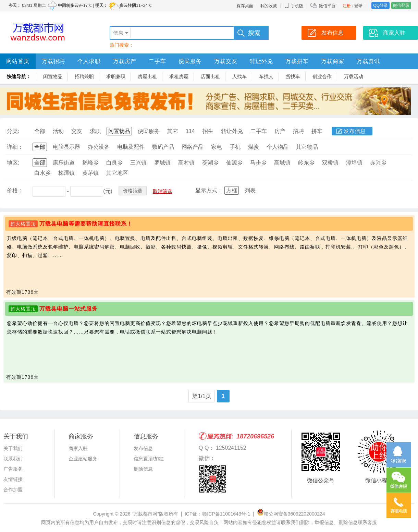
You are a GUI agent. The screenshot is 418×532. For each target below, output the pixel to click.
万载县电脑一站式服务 (69, 309)
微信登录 (401, 5)
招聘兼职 (84, 76)
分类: (13, 131)
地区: (13, 163)
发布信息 (355, 131)
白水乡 (42, 173)
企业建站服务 (83, 459)
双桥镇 (330, 163)
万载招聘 (53, 61)
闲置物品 (53, 76)
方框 (232, 190)
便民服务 (190, 61)
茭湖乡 (210, 163)
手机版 (294, 6)
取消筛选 (162, 191)
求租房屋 (179, 76)
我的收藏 (269, 6)
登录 (358, 6)
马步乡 (258, 163)
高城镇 (282, 163)
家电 (217, 147)
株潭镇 (66, 173)
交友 (77, 131)
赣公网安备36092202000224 (291, 514)
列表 (250, 190)
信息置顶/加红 (149, 459)
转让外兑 (261, 61)
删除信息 (143, 469)
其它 (173, 131)
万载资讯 (368, 61)
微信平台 (327, 6)
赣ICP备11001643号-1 (226, 514)
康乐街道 (64, 163)
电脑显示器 (66, 147)
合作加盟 (13, 489)
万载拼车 (297, 61)
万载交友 (226, 61)
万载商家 (333, 61)
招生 (208, 131)
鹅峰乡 (90, 163)
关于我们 (13, 448)
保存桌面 (245, 6)
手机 (235, 147)
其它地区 (117, 173)
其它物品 (307, 147)
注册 (347, 6)
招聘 (298, 131)
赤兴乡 (378, 163)
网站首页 (18, 61)
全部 (40, 131)
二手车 (157, 61)
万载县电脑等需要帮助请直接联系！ (86, 224)
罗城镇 (162, 163)
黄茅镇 (90, 173)
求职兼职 (116, 76)
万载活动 (354, 76)
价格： (15, 190)
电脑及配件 (131, 147)
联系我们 (13, 459)
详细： (15, 147)
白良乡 (114, 163)
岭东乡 (306, 163)
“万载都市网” (145, 514)
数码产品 (163, 147)
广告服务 (13, 469)
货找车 (293, 76)
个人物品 (278, 147)
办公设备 (99, 147)
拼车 (317, 131)
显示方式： (209, 190)
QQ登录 (380, 5)
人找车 (239, 76)
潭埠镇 (354, 163)
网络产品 (193, 147)
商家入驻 (78, 448)
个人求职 (89, 61)
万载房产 (125, 61)
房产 (280, 131)
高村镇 (186, 163)
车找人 (266, 76)
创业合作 (322, 76)
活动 (58, 131)
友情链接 (13, 479)
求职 (95, 131)
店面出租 (210, 76)
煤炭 (254, 147)
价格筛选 (133, 191)
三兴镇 (138, 163)
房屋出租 (147, 76)
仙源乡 (234, 163)
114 (190, 131)
